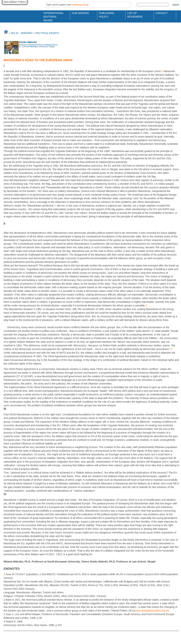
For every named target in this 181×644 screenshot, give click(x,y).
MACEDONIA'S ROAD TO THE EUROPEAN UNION (38, 60)
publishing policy (79, 5)
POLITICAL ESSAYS (47, 33)
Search (175, 5)
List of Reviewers (135, 15)
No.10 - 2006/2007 (22, 33)
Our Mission (80, 13)
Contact (162, 13)
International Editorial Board (53, 15)
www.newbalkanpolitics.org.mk (152, 611)
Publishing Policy (107, 15)
